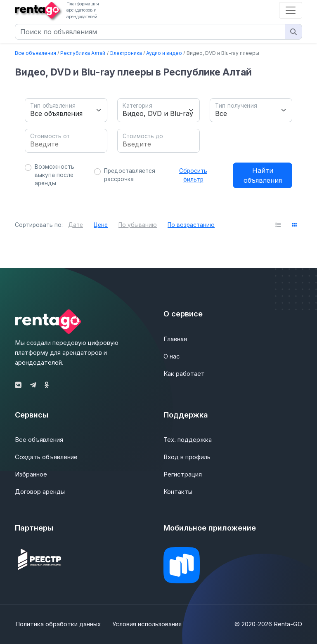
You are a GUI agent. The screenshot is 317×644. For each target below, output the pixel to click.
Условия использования (147, 624)
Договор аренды (40, 492)
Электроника (126, 53)
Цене (101, 225)
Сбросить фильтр (193, 175)
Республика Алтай (83, 53)
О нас (172, 356)
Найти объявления (263, 175)
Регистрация (183, 474)
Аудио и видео (164, 53)
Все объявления (35, 53)
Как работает (184, 374)
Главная (175, 339)
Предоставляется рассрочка (130, 175)
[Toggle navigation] (291, 10)
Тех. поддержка (188, 440)
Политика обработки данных (58, 624)
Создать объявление (46, 457)
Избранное (31, 474)
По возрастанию (191, 225)
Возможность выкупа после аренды (54, 175)
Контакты (178, 492)
